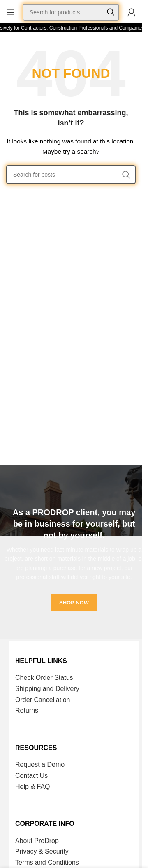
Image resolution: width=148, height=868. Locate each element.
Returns (27, 710)
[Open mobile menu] (10, 12)
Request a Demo (40, 765)
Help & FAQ (32, 787)
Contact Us (31, 776)
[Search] (71, 12)
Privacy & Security (42, 851)
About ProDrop (37, 841)
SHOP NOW (74, 603)
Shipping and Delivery (47, 689)
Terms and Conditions (47, 862)
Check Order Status (44, 678)
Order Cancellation (43, 700)
